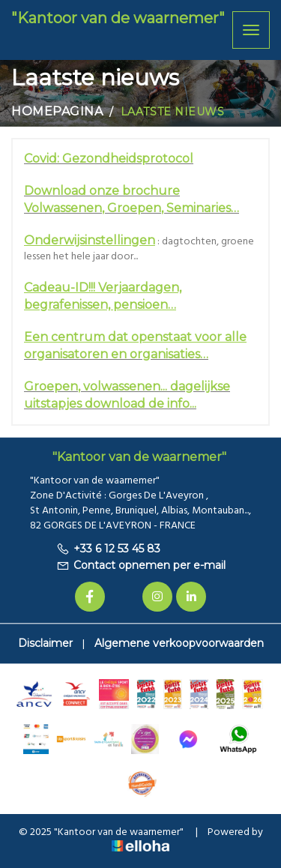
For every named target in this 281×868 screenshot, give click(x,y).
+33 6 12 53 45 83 (108, 549)
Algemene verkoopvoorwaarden (179, 643)
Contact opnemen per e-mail (141, 565)
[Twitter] (124, 597)
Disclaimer (45, 643)
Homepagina (57, 111)
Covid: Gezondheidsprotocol (109, 159)
